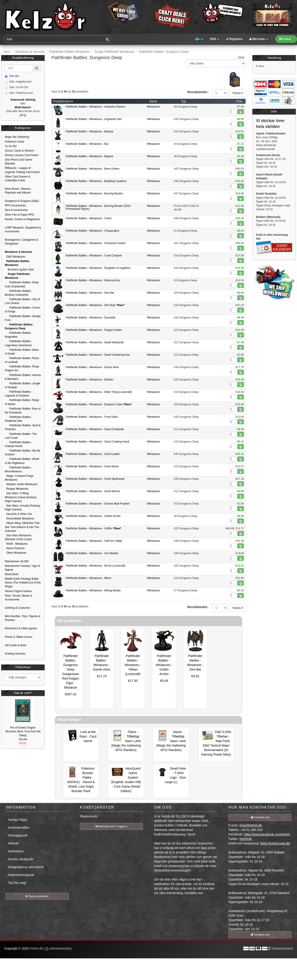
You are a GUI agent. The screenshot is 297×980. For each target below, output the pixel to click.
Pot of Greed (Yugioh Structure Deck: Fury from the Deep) (23, 731)
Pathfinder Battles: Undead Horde (18, 444)
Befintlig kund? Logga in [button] (111, 826)
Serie (153, 101)
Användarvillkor (19, 828)
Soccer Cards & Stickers (19, 151)
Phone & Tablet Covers (19, 637)
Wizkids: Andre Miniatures (21, 484)
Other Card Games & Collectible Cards (17, 179)
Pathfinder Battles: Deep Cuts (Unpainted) (22, 284)
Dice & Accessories (16, 210)
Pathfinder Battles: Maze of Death (22, 352)
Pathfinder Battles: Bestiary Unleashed (18, 293)
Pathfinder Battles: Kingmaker (18, 335)
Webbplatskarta (282, 948)
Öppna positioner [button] (37, 896)
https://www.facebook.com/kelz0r (267, 834)
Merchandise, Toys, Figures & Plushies (23, 618)
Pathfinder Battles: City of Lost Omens (22, 301)
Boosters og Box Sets (19, 270)
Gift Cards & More (16, 645)
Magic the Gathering (17, 137)
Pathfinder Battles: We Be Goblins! (22, 453)
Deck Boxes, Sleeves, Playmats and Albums (18, 191)
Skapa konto (89, 816)
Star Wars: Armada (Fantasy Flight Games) (23, 508)
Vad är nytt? (23, 693)
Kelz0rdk (246, 839)
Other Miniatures (15, 553)
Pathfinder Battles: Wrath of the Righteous (22, 461)
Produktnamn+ (63, 101)
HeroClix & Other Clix (18, 514)
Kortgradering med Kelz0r (26, 867)
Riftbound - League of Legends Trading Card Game (22, 170)
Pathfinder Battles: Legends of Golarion (18, 394)
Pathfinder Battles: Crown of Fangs (22, 310)
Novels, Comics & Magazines (22, 219)
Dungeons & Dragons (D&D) (22, 201)
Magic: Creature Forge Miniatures (19, 478)
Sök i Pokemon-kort (19, 93)
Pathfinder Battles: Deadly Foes (23, 318)
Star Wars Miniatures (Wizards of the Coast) (18, 537)
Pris (239, 101)
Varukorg (274, 58)
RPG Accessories (15, 205)
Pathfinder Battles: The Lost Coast (21, 436)
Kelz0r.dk (36, 948)
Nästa (238, 93)
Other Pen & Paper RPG (20, 215)
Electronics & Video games (21, 628)
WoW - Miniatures (16, 544)
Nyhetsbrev (16, 851)
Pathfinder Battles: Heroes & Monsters (23, 377)
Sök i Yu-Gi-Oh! (16, 88)
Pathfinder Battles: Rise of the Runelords (23, 411)
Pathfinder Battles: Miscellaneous (18, 469)
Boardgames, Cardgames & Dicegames (21, 242)
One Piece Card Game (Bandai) (18, 162)
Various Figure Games (18, 591)
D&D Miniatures (15, 257)
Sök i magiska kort (18, 82)
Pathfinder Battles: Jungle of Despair (22, 385)
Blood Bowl (12, 574)
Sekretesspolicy (58, 948)
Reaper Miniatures (17, 489)
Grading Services (15, 654)
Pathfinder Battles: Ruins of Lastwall (22, 360)
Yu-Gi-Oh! (11, 146)
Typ (184, 101)
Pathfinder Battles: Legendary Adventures (18, 343)
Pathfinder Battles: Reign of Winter (22, 402)
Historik (13, 843)
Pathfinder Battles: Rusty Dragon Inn (22, 368)
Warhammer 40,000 (17, 561)
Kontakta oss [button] (260, 817)
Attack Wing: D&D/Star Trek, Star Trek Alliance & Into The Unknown (22, 527)
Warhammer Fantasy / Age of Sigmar (22, 568)
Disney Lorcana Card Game (22, 155)
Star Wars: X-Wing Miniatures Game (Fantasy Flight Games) (21, 497)
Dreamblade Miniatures (20, 519)
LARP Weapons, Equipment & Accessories (23, 229)
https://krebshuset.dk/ (275, 843)
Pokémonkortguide (21, 875)
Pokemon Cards (14, 142)
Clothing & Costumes (17, 608)
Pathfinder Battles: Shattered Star (18, 419)
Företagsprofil (18, 835)
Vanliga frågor (18, 820)
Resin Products (15, 548)
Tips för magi (17, 883)
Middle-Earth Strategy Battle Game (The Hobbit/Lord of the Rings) (23, 583)
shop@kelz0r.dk (251, 825)
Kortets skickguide (21, 859)
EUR (215, 39)
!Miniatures (153, 107)
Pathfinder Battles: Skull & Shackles (23, 427)
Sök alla (12, 76)
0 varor (285, 39)
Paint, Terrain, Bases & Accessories (19, 598)
